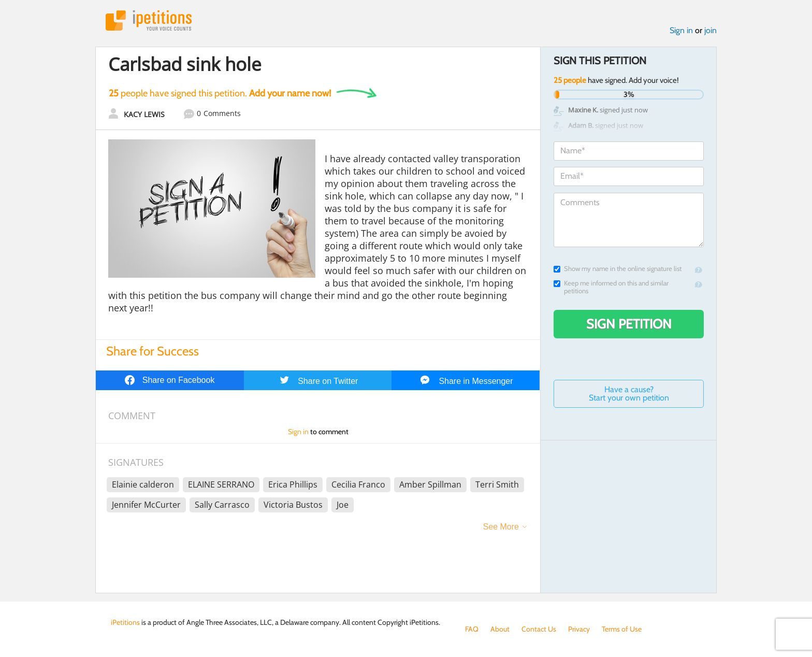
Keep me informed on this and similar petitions (611, 287)
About (500, 629)
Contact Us (539, 629)
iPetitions (149, 20)
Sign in (681, 30)
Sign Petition (629, 324)
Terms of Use (622, 629)
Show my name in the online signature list (618, 269)
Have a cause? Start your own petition (629, 394)
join (711, 30)
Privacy (579, 629)
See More (501, 527)
